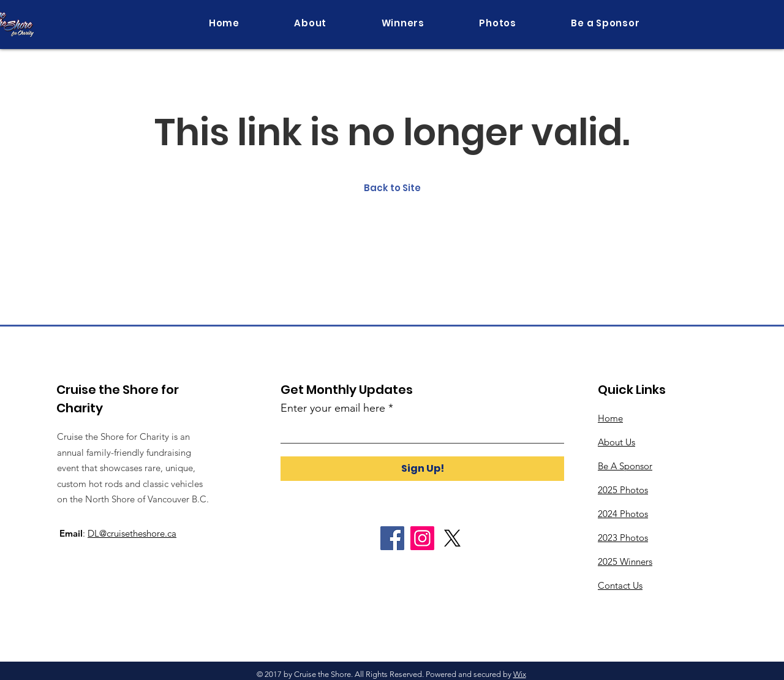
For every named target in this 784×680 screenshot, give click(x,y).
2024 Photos (623, 514)
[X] (452, 538)
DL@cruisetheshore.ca (132, 533)
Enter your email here (333, 408)
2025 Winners (625, 561)
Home (610, 418)
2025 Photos (623, 490)
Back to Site (392, 188)
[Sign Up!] (422, 469)
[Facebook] (392, 538)
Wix (520, 674)
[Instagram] (422, 538)
